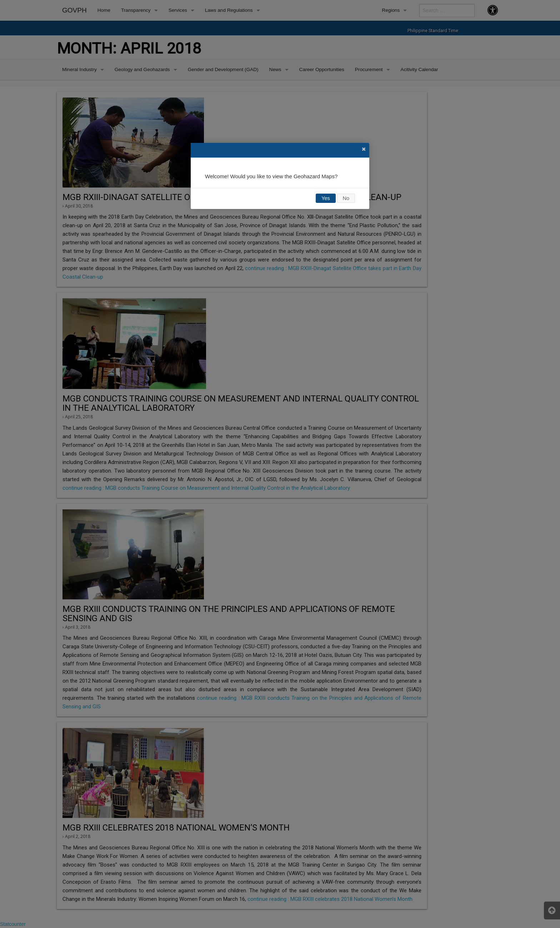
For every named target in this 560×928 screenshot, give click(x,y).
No (346, 198)
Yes (326, 198)
